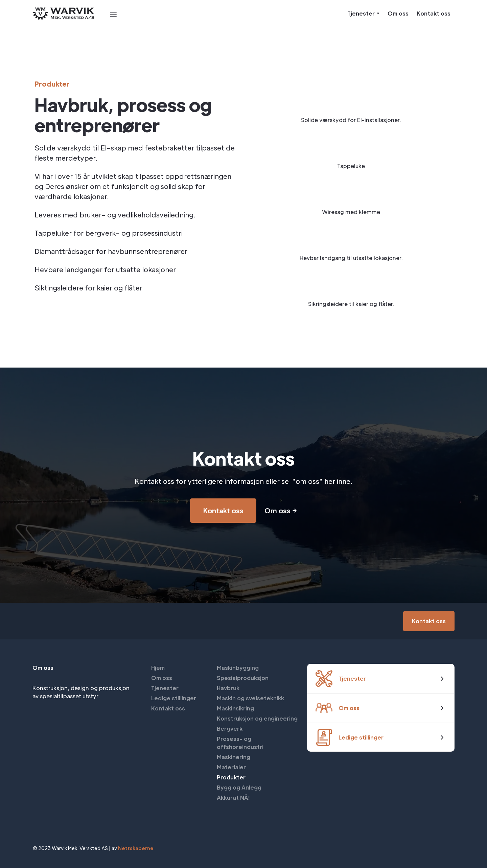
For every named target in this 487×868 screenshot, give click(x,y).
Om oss (398, 13)
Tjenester (165, 688)
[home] (64, 14)
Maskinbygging (238, 668)
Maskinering (234, 757)
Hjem (158, 668)
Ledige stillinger (174, 698)
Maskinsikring (235, 708)
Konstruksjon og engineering (257, 718)
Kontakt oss (434, 13)
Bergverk (230, 729)
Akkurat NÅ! (233, 797)
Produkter (231, 777)
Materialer (231, 767)
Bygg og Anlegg (239, 787)
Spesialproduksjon (243, 678)
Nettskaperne (136, 848)
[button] (113, 14)
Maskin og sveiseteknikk (250, 698)
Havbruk (228, 688)
